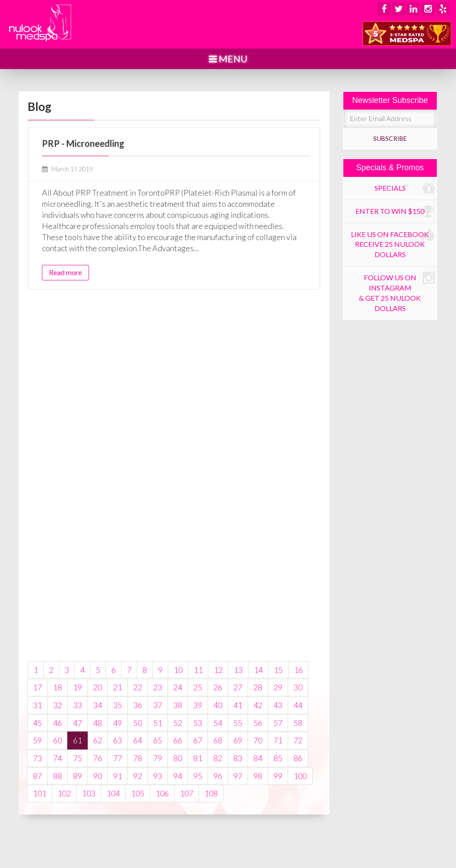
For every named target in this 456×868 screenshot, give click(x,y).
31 (37, 770)
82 (218, 823)
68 (218, 806)
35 (118, 770)
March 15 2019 (83, 175)
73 (37, 823)
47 (77, 788)
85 (278, 823)
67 (198, 806)
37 (158, 770)
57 (278, 788)
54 (218, 788)
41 (238, 770)
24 (178, 753)
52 (178, 788)
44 (298, 770)
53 (198, 788)
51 (158, 788)
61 (77, 806)
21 (118, 753)
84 (258, 823)
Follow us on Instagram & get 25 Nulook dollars (397, 292)
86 (298, 823)
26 (218, 753)
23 (158, 753)
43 (278, 770)
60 (57, 806)
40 (218, 770)
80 (178, 823)
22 (138, 753)
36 (138, 770)
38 (178, 770)
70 (258, 806)
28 (258, 753)
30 (298, 753)
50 (138, 788)
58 (298, 788)
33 (77, 770)
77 (118, 823)
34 (98, 770)
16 (298, 735)
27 (238, 753)
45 (37, 788)
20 (98, 753)
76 (98, 823)
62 (98, 806)
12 (218, 735)
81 (198, 823)
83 (238, 823)
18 (57, 753)
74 (57, 823)
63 (118, 806)
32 (57, 770)
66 (178, 806)
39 (198, 770)
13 (238, 735)
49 (118, 788)
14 (258, 735)
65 (158, 806)
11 (198, 735)
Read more (81, 263)
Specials (405, 188)
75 (77, 823)
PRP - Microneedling (97, 153)
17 (37, 753)
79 (158, 823)
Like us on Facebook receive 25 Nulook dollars (393, 243)
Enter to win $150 (395, 212)
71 (278, 806)
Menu (228, 59)
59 (37, 806)
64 (138, 806)
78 (138, 823)
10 (178, 735)
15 (278, 735)
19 (77, 753)
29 (278, 753)
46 (57, 788)
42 (258, 770)
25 (198, 753)
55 (238, 788)
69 (238, 806)
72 (298, 806)
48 (98, 788)
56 (258, 788)
